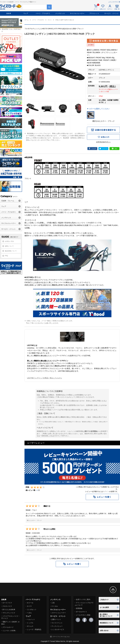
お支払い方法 (9, 241)
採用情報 (79, 608)
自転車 (9, 13)
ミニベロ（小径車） (10, 631)
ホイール (30, 603)
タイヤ (29, 606)
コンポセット (32, 609)
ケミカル (55, 606)
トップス (30, 623)
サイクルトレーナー (77, 13)
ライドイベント (57, 623)
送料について (9, 246)
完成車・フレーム (8, 201)
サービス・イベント (111, 13)
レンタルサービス (58, 629)
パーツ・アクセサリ (43, 13)
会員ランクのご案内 (83, 599)
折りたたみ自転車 (9, 609)
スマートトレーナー (59, 613)
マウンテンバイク (9, 613)
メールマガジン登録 (83, 615)
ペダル (29, 613)
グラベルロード (8, 627)
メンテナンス (60, 13)
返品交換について (11, 251)
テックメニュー (57, 626)
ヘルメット (31, 619)
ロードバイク (7, 603)
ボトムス (30, 626)
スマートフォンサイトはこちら (61, 637)
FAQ (6, 256)
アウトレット (94, 13)
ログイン (106, 491)
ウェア (26, 13)
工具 (53, 603)
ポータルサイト (81, 612)
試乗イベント (56, 619)
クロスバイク (7, 606)
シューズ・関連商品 (34, 629)
